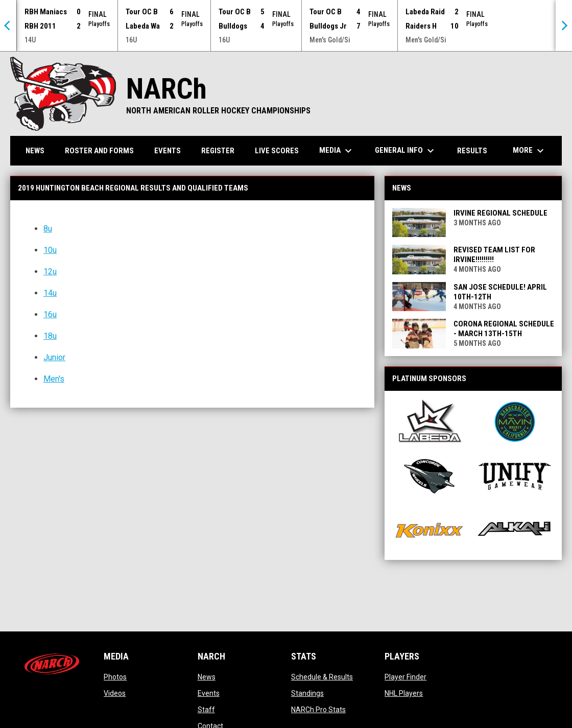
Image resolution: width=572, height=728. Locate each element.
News (207, 676)
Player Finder (406, 676)
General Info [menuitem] (406, 150)
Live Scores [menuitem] (277, 150)
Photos (115, 676)
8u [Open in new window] (48, 228)
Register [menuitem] (218, 150)
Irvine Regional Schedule (500, 213)
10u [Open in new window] (50, 250)
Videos (115, 693)
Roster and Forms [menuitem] (99, 150)
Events (209, 693)
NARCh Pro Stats (318, 709)
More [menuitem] (530, 150)
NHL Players (404, 693)
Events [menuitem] (168, 150)
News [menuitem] (35, 150)
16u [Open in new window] (50, 314)
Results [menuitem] (472, 150)
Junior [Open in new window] (54, 357)
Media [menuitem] (337, 150)
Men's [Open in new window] (54, 378)
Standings (307, 693)
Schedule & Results (322, 676)
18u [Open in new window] (50, 335)
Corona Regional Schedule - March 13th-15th (504, 328)
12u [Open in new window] (50, 271)
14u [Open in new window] (50, 292)
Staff (206, 709)
